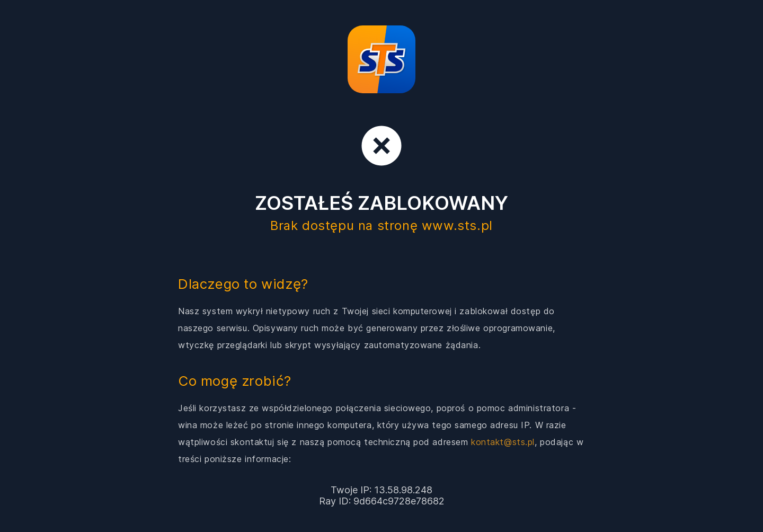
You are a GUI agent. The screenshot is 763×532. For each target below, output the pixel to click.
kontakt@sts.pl (503, 442)
